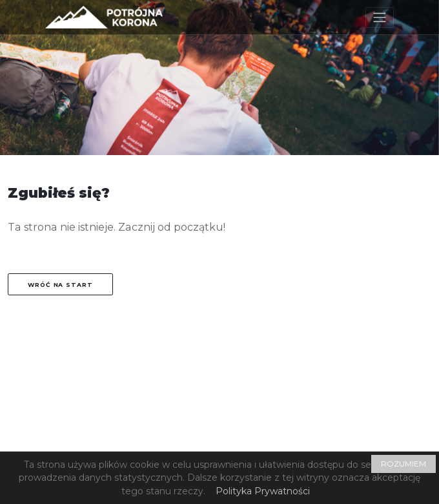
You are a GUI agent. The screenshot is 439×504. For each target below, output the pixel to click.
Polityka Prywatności (263, 491)
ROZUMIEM (403, 464)
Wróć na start (60, 285)
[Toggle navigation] (380, 17)
